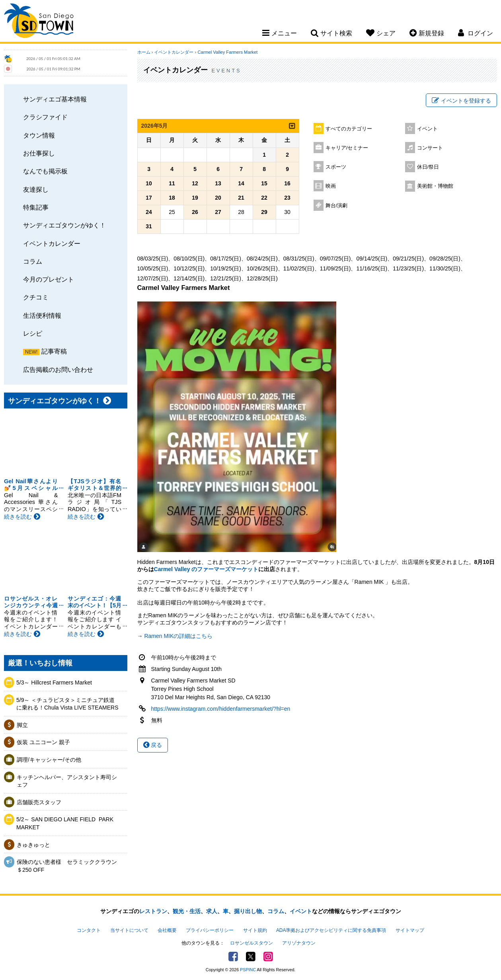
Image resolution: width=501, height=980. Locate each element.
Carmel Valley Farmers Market (227, 52)
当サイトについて (129, 930)
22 (264, 198)
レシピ (33, 333)
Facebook (233, 957)
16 (287, 183)
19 (195, 198)
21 (241, 198)
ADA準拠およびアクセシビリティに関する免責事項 (331, 930)
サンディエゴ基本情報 (55, 99)
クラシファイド (45, 117)
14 (241, 183)
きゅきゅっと (33, 845)
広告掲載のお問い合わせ (58, 369)
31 (149, 226)
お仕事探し (39, 153)
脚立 (22, 725)
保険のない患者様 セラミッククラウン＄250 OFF (67, 866)
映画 (331, 186)
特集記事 (36, 207)
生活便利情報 (42, 315)
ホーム (144, 52)
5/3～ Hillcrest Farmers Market (54, 682)
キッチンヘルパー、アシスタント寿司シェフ (67, 781)
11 (172, 183)
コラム (33, 261)
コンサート (430, 148)
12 (195, 183)
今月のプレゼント (49, 279)
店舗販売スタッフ (39, 802)
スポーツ (336, 167)
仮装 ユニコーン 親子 (43, 742)
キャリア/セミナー (347, 148)
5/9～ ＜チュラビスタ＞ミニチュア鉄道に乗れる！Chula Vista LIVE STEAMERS (67, 704)
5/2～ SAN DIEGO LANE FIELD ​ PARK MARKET (65, 823)
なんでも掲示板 (45, 171)
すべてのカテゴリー (349, 129)
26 (195, 212)
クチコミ (36, 297)
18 (172, 198)
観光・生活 (187, 911)
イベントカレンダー (52, 243)
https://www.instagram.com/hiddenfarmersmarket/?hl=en (221, 709)
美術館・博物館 (435, 186)
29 (264, 212)
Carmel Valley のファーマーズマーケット (206, 569)
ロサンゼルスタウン (251, 943)
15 (264, 183)
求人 (212, 911)
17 (149, 198)
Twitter (251, 957)
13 (218, 183)
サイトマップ (410, 930)
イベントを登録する (461, 101)
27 (218, 212)
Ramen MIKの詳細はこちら (178, 636)
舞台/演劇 (337, 206)
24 (149, 212)
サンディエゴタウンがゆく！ (64, 225)
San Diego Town (39, 22)
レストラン (153, 911)
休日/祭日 (428, 167)
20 (218, 198)
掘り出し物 (248, 911)
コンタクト (89, 930)
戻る (153, 745)
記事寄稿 (54, 351)
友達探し (36, 189)
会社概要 (167, 930)
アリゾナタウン (299, 943)
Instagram (268, 957)
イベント (427, 129)
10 (149, 183)
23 (287, 198)
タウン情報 (39, 135)
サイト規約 (255, 930)
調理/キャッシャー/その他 (49, 760)
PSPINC (248, 970)
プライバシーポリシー (210, 930)
